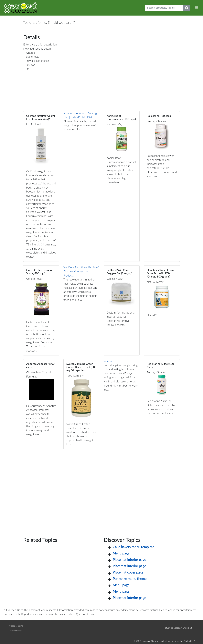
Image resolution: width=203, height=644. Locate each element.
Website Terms (16, 626)
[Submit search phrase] (187, 8)
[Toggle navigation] (197, 8)
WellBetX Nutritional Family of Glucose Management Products (81, 271)
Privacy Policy (15, 631)
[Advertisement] (101, 489)
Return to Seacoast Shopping (178, 628)
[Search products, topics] (164, 8)
